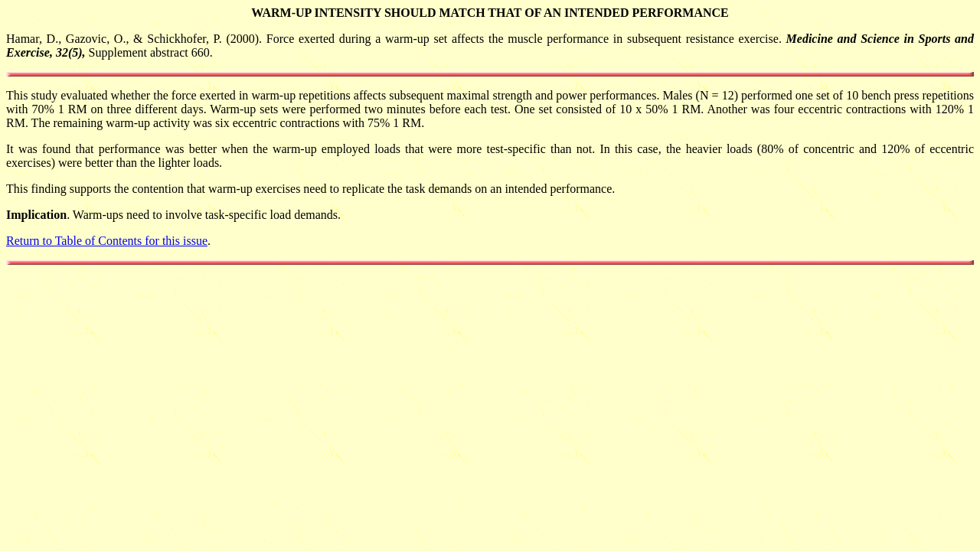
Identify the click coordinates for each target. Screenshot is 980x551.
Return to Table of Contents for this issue (107, 241)
